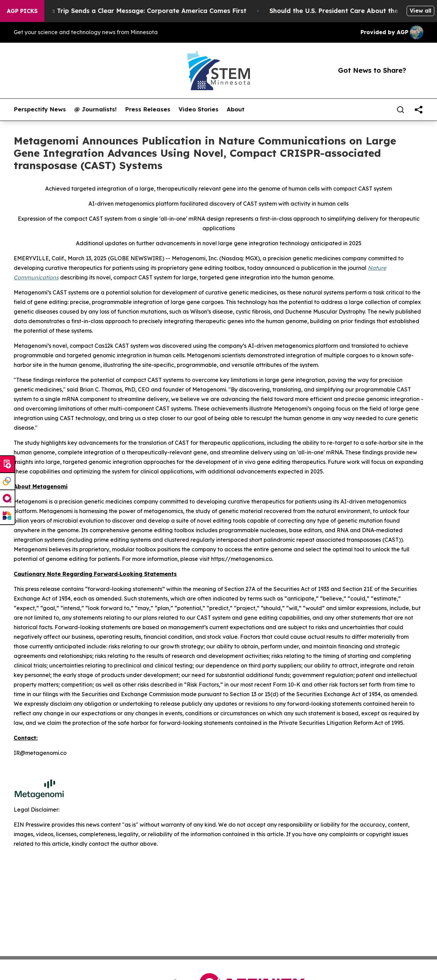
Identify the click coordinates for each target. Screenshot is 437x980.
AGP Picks (22, 11)
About (236, 109)
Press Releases (148, 109)
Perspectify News (40, 109)
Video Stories (199, 109)
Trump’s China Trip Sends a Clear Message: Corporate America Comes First (136, 11)
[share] (419, 110)
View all (420, 11)
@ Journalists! (95, 109)
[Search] (400, 110)
